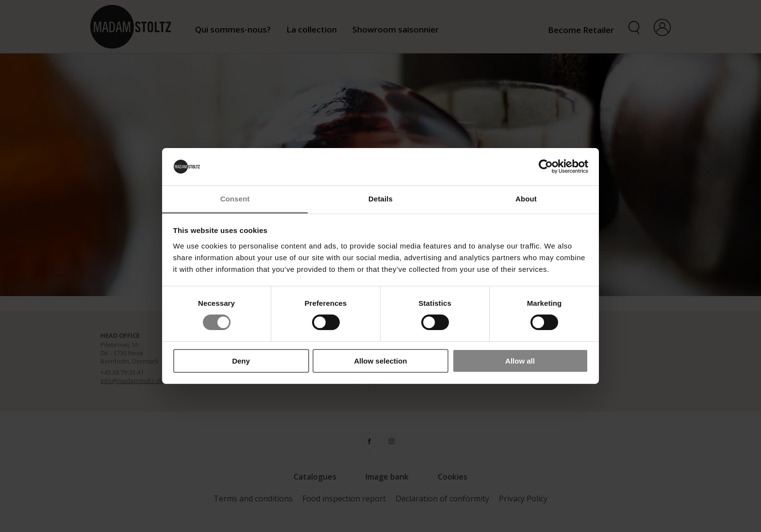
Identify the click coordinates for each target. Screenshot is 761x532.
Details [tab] (380, 199)
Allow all (520, 361)
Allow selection (380, 361)
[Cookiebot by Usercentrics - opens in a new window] (546, 166)
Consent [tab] (235, 199)
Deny (241, 361)
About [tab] (526, 199)
